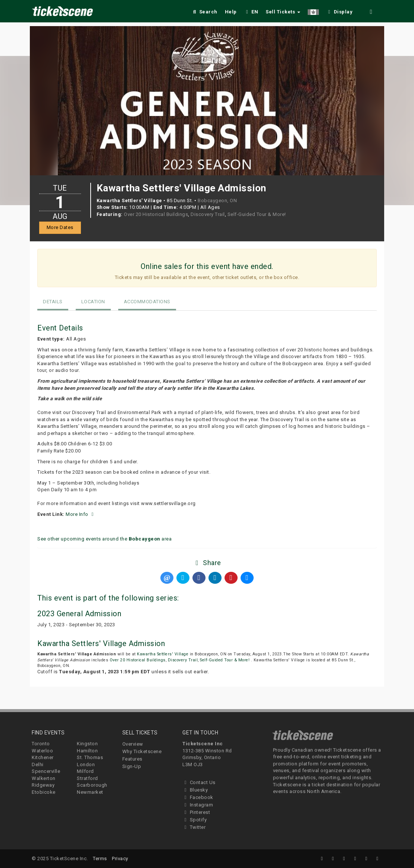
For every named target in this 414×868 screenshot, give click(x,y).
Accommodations (147, 302)
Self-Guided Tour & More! (257, 214)
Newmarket (90, 792)
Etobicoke (44, 792)
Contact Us (199, 782)
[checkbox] (339, 11)
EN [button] (251, 12)
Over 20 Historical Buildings (156, 214)
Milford (85, 771)
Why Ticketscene (142, 751)
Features (132, 759)
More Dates (60, 227)
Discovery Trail (208, 214)
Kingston (87, 744)
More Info (81, 514)
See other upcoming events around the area (104, 539)
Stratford (87, 778)
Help (231, 12)
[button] (313, 11)
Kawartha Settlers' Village (163, 654)
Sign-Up (132, 766)
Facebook (198, 797)
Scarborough (92, 785)
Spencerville (46, 771)
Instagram (198, 805)
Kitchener (43, 757)
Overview (133, 744)
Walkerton (44, 778)
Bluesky (195, 790)
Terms (100, 858)
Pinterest (196, 812)
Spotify (195, 820)
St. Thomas (90, 757)
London (86, 764)
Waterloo (42, 751)
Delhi (38, 764)
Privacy (120, 858)
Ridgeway (43, 785)
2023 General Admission (79, 614)
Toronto (41, 744)
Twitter (194, 827)
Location (93, 302)
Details (53, 302)
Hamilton (87, 751)
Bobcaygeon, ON (217, 200)
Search (205, 12)
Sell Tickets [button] (283, 12)
